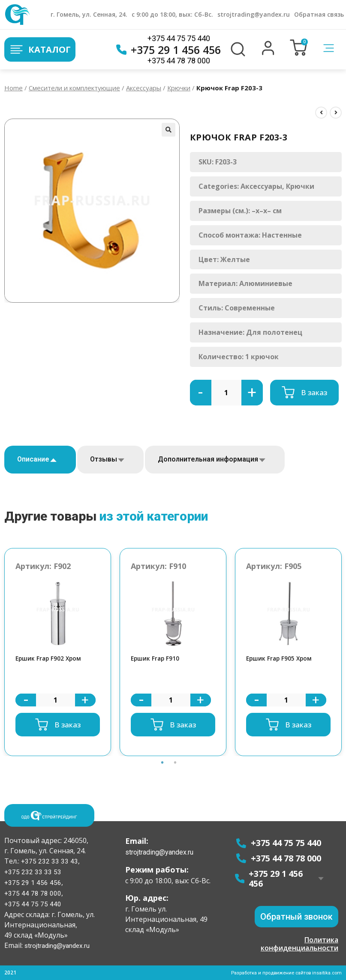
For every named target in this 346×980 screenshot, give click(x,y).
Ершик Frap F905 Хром (282, 659)
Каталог (39, 49)
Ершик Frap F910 (157, 659)
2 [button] (175, 773)
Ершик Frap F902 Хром (51, 659)
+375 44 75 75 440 (179, 38)
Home (14, 88)
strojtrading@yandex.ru (254, 14)
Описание (33, 459)
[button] (268, 53)
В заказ (314, 392)
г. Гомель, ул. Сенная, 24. (89, 14)
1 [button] (162, 773)
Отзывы (104, 459)
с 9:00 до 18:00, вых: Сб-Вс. (172, 14)
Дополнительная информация (208, 459)
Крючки (179, 88)
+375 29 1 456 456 (168, 50)
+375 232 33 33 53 (33, 874)
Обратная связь (319, 14)
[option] (58, 653)
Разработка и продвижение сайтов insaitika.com (282, 973)
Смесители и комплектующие (74, 88)
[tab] (40, 460)
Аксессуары (144, 88)
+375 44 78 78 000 (179, 61)
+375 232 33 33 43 (49, 863)
